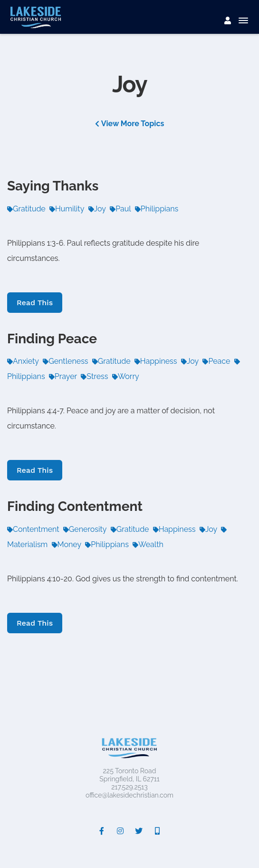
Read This (35, 303)
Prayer (63, 376)
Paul (120, 209)
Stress (94, 376)
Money (67, 544)
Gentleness (65, 361)
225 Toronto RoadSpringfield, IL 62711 (129, 775)
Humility (67, 209)
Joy (97, 209)
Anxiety (23, 361)
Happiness (156, 361)
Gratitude (26, 209)
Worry (126, 376)
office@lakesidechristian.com (129, 795)
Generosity (85, 529)
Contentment (33, 529)
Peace (216, 361)
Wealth (148, 544)
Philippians (157, 209)
